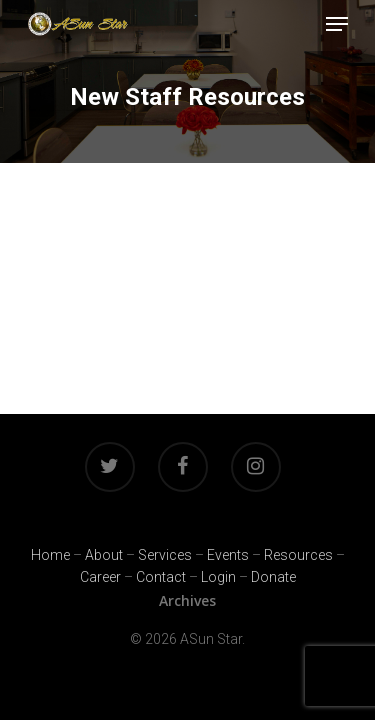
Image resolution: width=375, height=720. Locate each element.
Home (50, 555)
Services (165, 555)
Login (218, 577)
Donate (273, 577)
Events (228, 555)
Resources (298, 555)
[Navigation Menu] (337, 24)
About (104, 555)
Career (100, 577)
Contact (161, 577)
